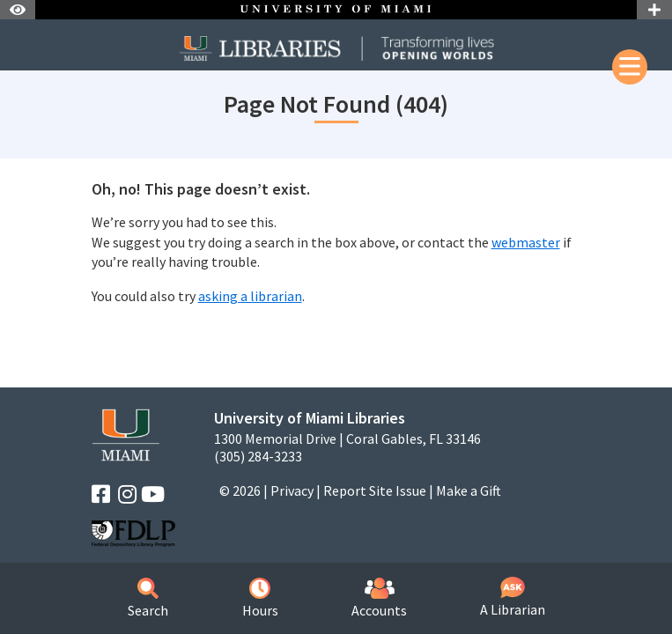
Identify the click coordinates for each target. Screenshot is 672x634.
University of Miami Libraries (310, 418)
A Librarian (513, 597)
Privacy (292, 490)
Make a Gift (469, 490)
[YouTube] (153, 494)
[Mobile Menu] (630, 67)
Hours (260, 598)
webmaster (526, 242)
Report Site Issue (375, 490)
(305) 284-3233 (258, 457)
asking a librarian (250, 296)
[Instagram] (127, 494)
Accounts (379, 598)
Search (148, 598)
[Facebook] (101, 494)
